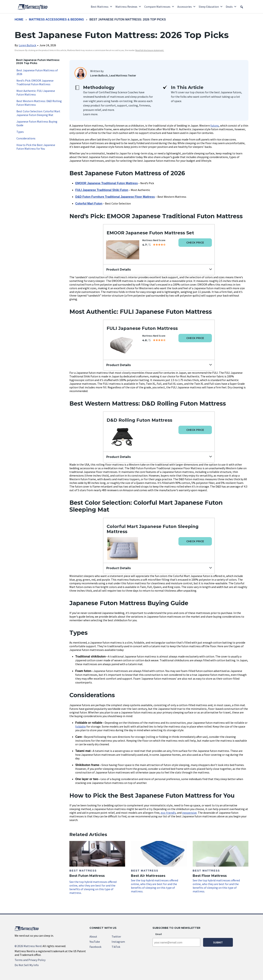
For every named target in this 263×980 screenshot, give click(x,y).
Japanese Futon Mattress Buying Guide (37, 123)
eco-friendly (168, 813)
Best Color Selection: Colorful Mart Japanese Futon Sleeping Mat (38, 113)
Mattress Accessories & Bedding (56, 19)
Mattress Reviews (128, 7)
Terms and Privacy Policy (30, 960)
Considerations (26, 138)
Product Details (119, 270)
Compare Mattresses (159, 7)
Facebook (95, 947)
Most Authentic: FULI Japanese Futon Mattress (36, 93)
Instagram (118, 942)
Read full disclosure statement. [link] (150, 50)
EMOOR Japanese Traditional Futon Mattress (106, 183)
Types (20, 132)
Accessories (187, 7)
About (93, 936)
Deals (231, 7)
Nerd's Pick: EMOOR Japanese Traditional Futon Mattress (35, 82)
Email (159, 934)
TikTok (116, 947)
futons (215, 125)
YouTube (95, 942)
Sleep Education (211, 7)
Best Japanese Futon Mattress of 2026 (37, 72)
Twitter (116, 936)
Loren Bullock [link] (27, 45)
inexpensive (189, 813)
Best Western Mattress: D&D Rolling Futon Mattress (39, 103)
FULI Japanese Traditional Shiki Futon (102, 190)
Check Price (195, 243)
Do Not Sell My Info (27, 965)
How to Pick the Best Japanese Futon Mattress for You (36, 147)
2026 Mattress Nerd (28, 946)
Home (19, 19)
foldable (81, 726)
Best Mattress (102, 7)
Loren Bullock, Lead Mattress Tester (113, 75)
